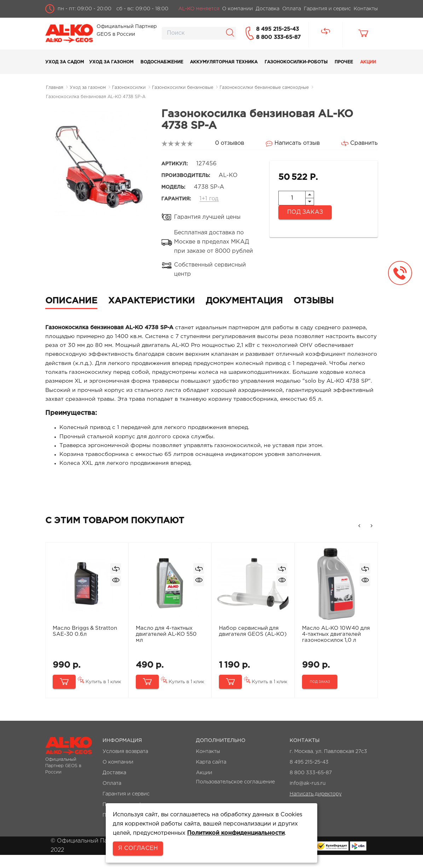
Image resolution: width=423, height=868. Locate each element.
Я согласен (138, 848)
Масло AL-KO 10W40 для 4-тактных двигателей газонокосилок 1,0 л (331, 650)
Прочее (344, 62)
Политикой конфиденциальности (236, 833)
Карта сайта (211, 775)
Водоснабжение (162, 62)
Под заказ (305, 212)
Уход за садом (65, 62)
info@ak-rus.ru (308, 796)
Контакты (208, 765)
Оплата (112, 796)
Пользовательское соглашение (235, 795)
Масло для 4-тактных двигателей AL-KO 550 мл (167, 647)
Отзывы (314, 301)
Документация (244, 301)
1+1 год (209, 199)
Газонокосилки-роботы (296, 62)
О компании (118, 775)
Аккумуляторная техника (224, 62)
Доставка (114, 786)
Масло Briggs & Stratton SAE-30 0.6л (85, 644)
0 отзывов (230, 143)
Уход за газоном (111, 62)
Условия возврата (125, 765)
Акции (368, 62)
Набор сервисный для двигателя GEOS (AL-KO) (249, 647)
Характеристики (152, 301)
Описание (71, 301)
